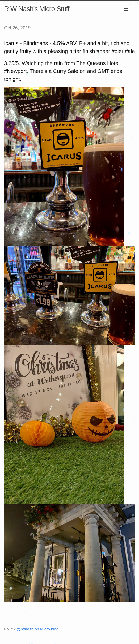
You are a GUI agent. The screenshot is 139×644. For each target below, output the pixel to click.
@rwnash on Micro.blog (38, 629)
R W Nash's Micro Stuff (37, 9)
